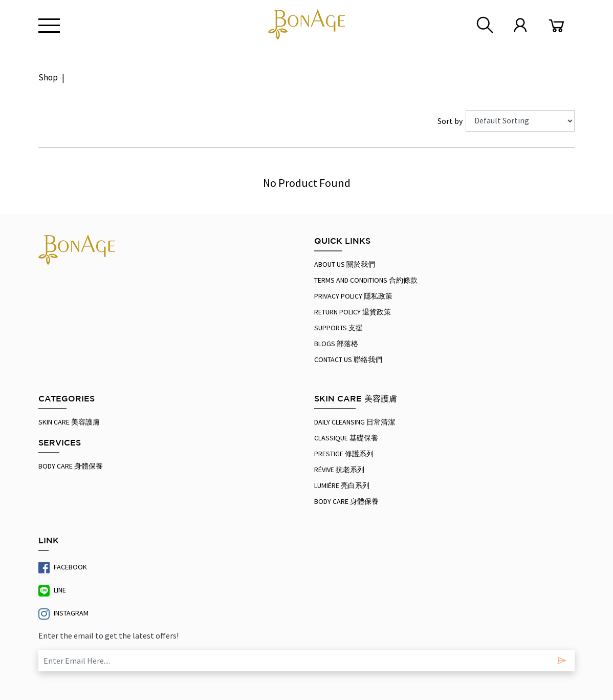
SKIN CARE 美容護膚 (69, 422)
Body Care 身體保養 (71, 466)
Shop (48, 77)
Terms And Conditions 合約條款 (366, 280)
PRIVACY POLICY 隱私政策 (353, 296)
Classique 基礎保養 (346, 438)
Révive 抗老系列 (339, 470)
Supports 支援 (338, 328)
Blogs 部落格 (336, 344)
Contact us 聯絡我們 (348, 359)
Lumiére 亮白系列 (342, 485)
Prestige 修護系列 (344, 454)
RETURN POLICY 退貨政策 (353, 312)
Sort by (452, 121)
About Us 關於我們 (345, 264)
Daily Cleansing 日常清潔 (355, 422)
